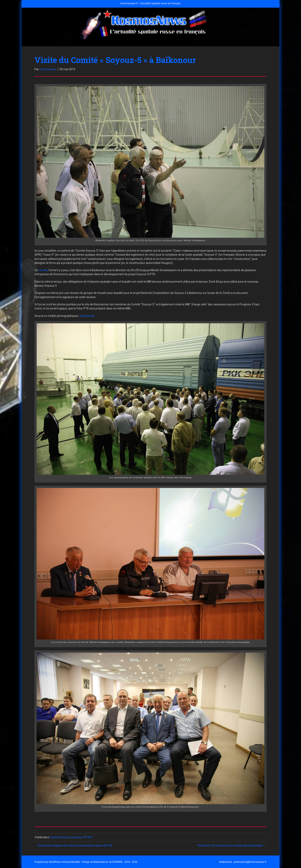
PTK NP (87, 837)
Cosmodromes (59, 837)
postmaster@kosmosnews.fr (250, 862)
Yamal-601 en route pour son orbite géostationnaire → (232, 845)
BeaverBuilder (72, 862)
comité (43, 270)
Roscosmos (87, 316)
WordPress (55, 862)
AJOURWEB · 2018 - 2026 (123, 862)
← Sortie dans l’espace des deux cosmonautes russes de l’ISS (74, 845)
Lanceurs (75, 837)
